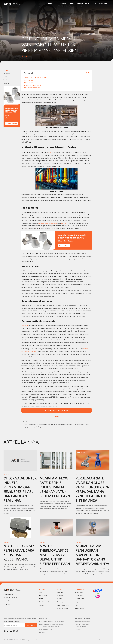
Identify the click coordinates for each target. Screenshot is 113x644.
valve (50, 153)
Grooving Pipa (61, 602)
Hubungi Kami (79, 599)
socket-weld (26, 352)
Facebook (7, 74)
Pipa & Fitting (43, 596)
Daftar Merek (79, 596)
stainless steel (43, 223)
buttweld (33, 352)
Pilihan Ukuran (29, 83)
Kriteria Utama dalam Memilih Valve (35, 78)
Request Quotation (100, 4)
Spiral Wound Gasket (46, 602)
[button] (52, 4)
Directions (42, 632)
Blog (72, 4)
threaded (86, 349)
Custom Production (63, 608)
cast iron (64, 223)
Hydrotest (60, 592)
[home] (12, 4)
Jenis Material (28, 80)
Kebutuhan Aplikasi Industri (32, 85)
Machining (60, 596)
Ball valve (25, 326)
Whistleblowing (80, 608)
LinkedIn (6, 83)
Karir (77, 605)
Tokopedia (7, 604)
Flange (41, 599)
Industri (28, 35)
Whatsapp (7, 80)
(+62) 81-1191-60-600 (10, 598)
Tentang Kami (83, 4)
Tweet (5, 77)
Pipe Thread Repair (63, 605)
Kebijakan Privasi (104, 640)
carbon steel (53, 223)
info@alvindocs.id (9, 594)
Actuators (42, 605)
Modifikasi (60, 599)
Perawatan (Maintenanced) (33, 88)
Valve (41, 592)
